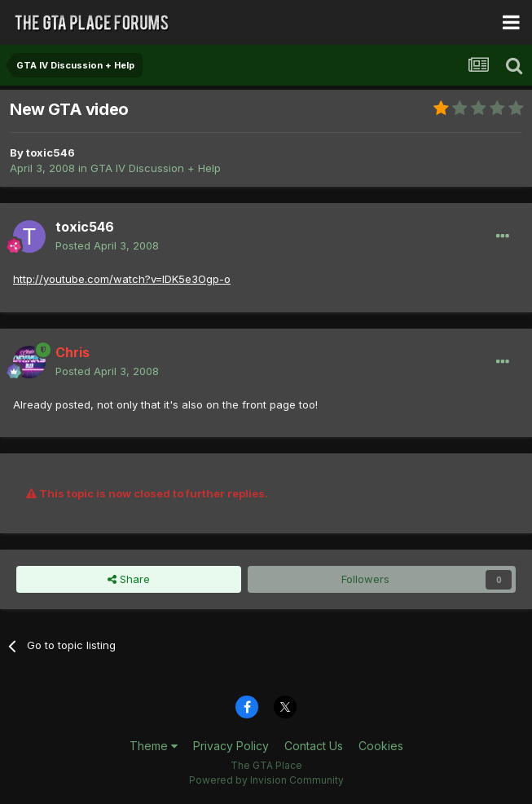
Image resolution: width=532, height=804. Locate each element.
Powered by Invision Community (266, 780)
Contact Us (314, 746)
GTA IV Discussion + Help (156, 168)
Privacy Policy (231, 746)
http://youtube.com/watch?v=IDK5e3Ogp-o (122, 279)
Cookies (381, 746)
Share (129, 579)
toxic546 (51, 152)
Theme (154, 746)
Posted (107, 245)
